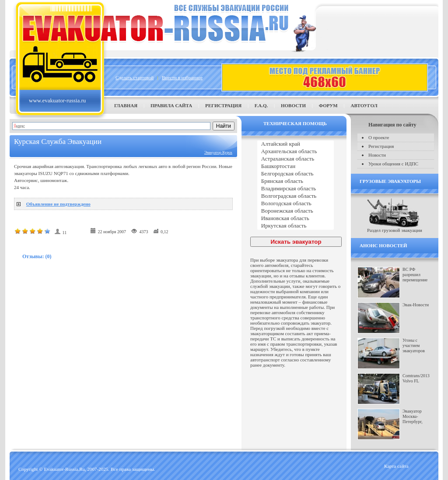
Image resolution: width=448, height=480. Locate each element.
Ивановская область (296, 219)
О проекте (379, 137)
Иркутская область (296, 226)
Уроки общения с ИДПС (393, 164)
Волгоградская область (296, 196)
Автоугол (364, 105)
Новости (293, 105)
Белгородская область (296, 174)
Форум (328, 105)
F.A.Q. (261, 105)
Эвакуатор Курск (218, 152)
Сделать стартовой (135, 77)
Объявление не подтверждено (58, 204)
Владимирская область (296, 189)
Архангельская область (296, 152)
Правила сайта (171, 105)
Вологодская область (296, 204)
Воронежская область (296, 211)
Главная (126, 105)
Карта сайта (396, 466)
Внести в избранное (182, 77)
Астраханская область (296, 159)
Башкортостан (296, 166)
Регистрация (223, 105)
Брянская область (296, 181)
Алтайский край (296, 144)
